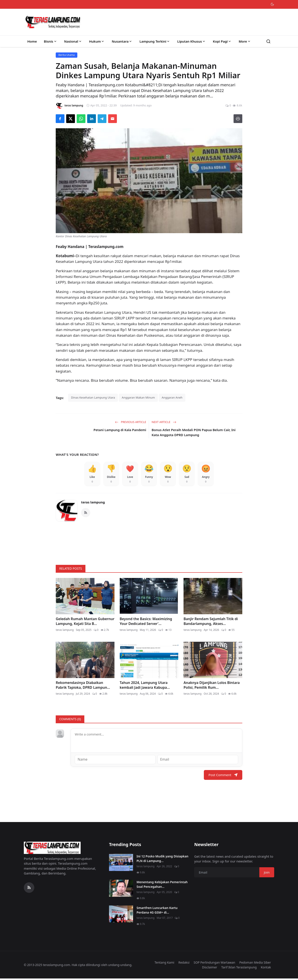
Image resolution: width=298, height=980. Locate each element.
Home (32, 41)
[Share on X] (71, 119)
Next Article (164, 422)
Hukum (97, 41)
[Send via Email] (113, 119)
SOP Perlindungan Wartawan (214, 964)
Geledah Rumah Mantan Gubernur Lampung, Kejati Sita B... (85, 623)
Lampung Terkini (155, 41)
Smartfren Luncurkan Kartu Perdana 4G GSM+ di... (157, 911)
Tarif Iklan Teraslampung (239, 969)
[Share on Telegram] (102, 119)
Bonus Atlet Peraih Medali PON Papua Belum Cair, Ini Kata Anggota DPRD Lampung (194, 432)
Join (267, 874)
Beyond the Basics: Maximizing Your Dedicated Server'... (146, 623)
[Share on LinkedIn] (92, 119)
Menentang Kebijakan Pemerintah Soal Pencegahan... (162, 886)
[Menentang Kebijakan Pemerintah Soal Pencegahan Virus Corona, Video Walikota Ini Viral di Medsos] (121, 890)
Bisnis (51, 41)
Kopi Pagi (222, 41)
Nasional (73, 41)
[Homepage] (53, 22)
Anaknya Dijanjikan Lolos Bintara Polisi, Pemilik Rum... (212, 687)
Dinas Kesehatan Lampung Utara (93, 397)
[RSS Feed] (86, 514)
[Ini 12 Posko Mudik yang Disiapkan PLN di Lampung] (121, 864)
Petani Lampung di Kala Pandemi (120, 430)
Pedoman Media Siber (255, 964)
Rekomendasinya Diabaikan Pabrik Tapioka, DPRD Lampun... (83, 687)
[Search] (268, 41)
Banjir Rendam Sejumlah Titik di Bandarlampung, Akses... (211, 623)
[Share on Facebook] (60, 119)
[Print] (238, 119)
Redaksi (184, 964)
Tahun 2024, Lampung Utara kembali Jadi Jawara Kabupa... (145, 687)
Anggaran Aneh (172, 397)
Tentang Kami (164, 964)
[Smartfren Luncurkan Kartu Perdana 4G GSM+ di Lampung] (121, 915)
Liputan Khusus (191, 41)
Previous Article (131, 422)
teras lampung (93, 504)
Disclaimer (210, 969)
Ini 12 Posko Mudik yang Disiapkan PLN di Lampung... (162, 860)
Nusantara (122, 41)
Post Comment (223, 776)
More (245, 41)
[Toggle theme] (272, 4)
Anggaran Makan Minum (138, 397)
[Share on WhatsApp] (81, 119)
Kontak (266, 969)
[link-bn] (149, 543)
